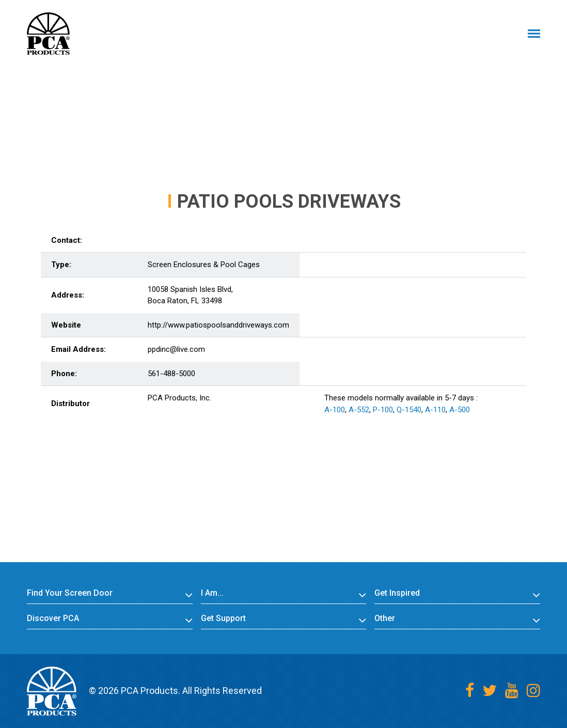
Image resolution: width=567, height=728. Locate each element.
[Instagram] (533, 691)
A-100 (335, 410)
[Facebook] (470, 691)
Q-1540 (409, 410)
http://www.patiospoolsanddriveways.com (218, 325)
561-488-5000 (171, 374)
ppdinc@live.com (176, 349)
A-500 (460, 410)
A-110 (435, 410)
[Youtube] (512, 691)
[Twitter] (490, 691)
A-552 (359, 410)
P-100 (383, 410)
